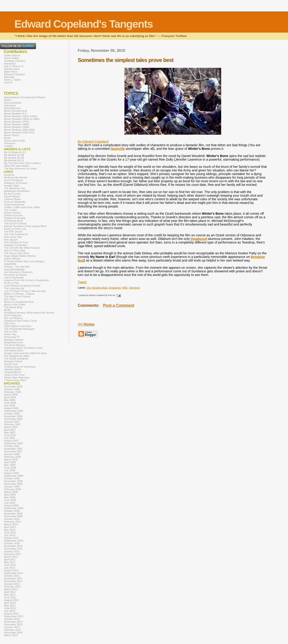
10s (89, 288)
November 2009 (13, 514)
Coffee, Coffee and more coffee (22, 207)
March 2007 (11, 427)
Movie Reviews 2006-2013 (19, 132)
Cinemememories (14, 205)
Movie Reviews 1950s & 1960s (22, 119)
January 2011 (12, 551)
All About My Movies (16, 177)
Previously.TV (12, 337)
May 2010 (10, 530)
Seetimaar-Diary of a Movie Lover (23, 348)
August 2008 (11, 473)
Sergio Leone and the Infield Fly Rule (25, 353)
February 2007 (12, 424)
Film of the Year (13, 237)
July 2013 (10, 611)
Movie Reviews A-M (15, 111)
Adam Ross (11, 72)
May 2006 (10, 400)
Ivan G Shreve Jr (14, 66)
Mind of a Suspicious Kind (19, 302)
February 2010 (12, 522)
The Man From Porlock (17, 296)
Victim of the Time (14, 375)
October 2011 (12, 576)
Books (8, 100)
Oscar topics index (15, 141)
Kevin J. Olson (12, 80)
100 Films (10, 323)
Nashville (118, 149)
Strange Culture (13, 361)
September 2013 (14, 616)
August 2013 (11, 614)
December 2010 (13, 549)
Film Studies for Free (16, 242)
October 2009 (12, 511)
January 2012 (12, 584)
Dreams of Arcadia (15, 218)
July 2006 (10, 405)
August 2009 (11, 505)
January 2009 (12, 487)
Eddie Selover (12, 55)
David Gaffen (12, 58)
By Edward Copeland (93, 141)
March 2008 (11, 460)
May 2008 (10, 465)
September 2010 (14, 541)
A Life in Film (11, 283)
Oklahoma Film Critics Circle (20, 321)
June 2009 (10, 500)
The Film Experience (16, 234)
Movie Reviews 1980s (17, 124)
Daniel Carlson (13, 213)
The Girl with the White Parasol (22, 248)
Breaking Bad (100, 288)
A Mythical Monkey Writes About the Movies (29, 313)
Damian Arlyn (12, 69)
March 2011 (11, 557)
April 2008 (10, 462)
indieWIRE (10, 264)
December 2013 (13, 624)
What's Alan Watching (17, 378)
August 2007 (11, 441)
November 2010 (13, 546)
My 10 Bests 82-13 (15, 152)
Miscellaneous (12, 108)
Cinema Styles (12, 199)
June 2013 (10, 608)
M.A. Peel (10, 299)
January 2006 (12, 389)
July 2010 (10, 535)
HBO (125, 288)
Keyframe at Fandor (16, 275)
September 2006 (14, 411)
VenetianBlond (12, 372)
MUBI (7, 310)
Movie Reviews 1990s (17, 127)
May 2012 (10, 595)
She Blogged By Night (17, 356)
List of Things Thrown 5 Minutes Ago (25, 291)
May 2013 (10, 605)
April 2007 (10, 430)
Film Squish (11, 240)
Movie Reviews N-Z (15, 114)
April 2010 (10, 527)
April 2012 (10, 592)
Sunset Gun (11, 364)
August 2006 (11, 408)
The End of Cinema (15, 223)
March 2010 (11, 524)
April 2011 (10, 560)
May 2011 (10, 562)
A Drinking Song (13, 221)
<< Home (86, 324)
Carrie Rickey (12, 196)
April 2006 (10, 397)
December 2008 (13, 484)
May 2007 (10, 432)
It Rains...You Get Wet (17, 267)
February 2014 (12, 630)
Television (134, 288)
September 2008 (14, 476)
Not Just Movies (13, 318)
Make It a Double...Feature (19, 294)
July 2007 (10, 438)
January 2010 (12, 519)
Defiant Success (13, 215)
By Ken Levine (12, 194)
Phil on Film (11, 332)
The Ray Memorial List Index (21, 168)
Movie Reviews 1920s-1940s (21, 116)
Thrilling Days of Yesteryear (20, 367)
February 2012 (12, 587)
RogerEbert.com (13, 342)
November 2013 (13, 622)
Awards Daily (12, 186)
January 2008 (12, 454)
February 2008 (12, 457)
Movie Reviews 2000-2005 (19, 130)
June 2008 (10, 468)
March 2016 (11, 635)
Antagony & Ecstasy (16, 183)
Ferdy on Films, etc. (15, 229)
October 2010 (12, 543)
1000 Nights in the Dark (18, 326)
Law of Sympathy (14, 278)
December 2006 (13, 419)
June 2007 (10, 435)
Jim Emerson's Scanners (18, 272)
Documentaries (13, 103)
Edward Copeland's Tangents (84, 24)
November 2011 (13, 578)
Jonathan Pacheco (15, 61)
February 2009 (12, 489)
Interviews (10, 105)
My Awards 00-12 (14, 160)
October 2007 (12, 446)
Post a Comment (119, 305)
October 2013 (12, 619)
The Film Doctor (13, 232)
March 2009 (11, 492)
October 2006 (12, 414)
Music (7, 138)
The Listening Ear (14, 288)
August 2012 (11, 600)
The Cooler (10, 210)
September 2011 (14, 573)
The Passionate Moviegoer (19, 329)
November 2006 (13, 416)
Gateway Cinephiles (16, 245)
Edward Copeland (14, 74)
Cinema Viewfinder (15, 202)
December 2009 (13, 516)
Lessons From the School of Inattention (27, 280)
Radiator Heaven (14, 340)
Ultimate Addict (13, 369)
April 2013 (10, 603)
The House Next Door (17, 253)
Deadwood (199, 239)
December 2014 (13, 633)
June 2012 (10, 597)
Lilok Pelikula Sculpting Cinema (22, 286)
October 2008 (12, 478)
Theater (9, 146)
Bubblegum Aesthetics (17, 191)
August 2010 (11, 538)
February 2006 (12, 392)
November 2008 (13, 481)
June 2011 (10, 565)
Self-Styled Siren (14, 350)
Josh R (8, 82)
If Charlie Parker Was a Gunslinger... (25, 261)
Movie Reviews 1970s (17, 122)
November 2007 (13, 449)
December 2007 (13, 451)
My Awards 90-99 (14, 158)
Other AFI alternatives (17, 166)
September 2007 (14, 443)
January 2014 (12, 627)
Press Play (10, 334)
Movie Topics (11, 135)
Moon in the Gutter (15, 305)
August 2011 (11, 570)
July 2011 (10, 568)
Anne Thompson (13, 180)
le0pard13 (10, 64)
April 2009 (10, 495)
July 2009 (10, 503)
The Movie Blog (13, 307)
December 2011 (13, 581)
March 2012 (11, 589)
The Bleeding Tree (15, 188)
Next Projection (13, 315)
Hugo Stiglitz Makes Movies (20, 256)
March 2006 (11, 395)
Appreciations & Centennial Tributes (25, 97)
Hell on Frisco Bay (15, 250)
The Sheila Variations (16, 359)
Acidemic (9, 175)
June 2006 (10, 403)
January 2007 (12, 422)
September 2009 (14, 508)
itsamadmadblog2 (14, 269)
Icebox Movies (12, 259)
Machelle (9, 77)
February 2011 (12, 554)
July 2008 (10, 470)
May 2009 (10, 497)
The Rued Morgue (15, 345)
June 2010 (10, 532)
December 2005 (13, 387)
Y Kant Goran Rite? (15, 380)
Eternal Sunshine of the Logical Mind (25, 226)
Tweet (82, 282)
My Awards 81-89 (14, 155)
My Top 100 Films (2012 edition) (22, 163)
